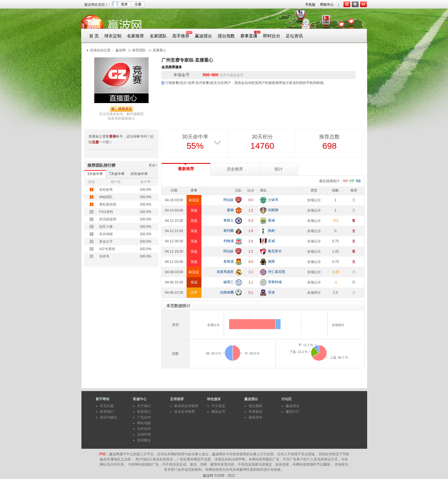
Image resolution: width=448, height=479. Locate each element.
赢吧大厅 (293, 412)
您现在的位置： (102, 50)
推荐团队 (139, 50)
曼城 (271, 220)
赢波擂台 (203, 36)
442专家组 (107, 249)
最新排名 (255, 417)
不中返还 (218, 406)
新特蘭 (229, 231)
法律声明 (144, 434)
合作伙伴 (144, 429)
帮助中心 (327, 5)
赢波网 (121, 50)
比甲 (194, 293)
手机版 (310, 5)
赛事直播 (249, 36)
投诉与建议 (109, 417)
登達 (271, 292)
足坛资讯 (294, 36)
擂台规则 (255, 406)
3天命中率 (95, 174)
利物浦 (229, 241)
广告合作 (144, 417)
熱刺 (271, 231)
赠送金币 (218, 412)
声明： (104, 454)
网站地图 (144, 423)
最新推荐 (186, 169)
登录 (124, 4)
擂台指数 (226, 36)
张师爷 (104, 256)
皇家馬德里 (225, 272)
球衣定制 (113, 36)
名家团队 (158, 36)
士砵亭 (273, 200)
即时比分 (272, 36)
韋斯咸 (229, 261)
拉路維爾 (227, 292)
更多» (153, 165)
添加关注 (125, 109)
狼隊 (271, 261)
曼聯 (230, 210)
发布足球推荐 (185, 412)
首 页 (94, 36)
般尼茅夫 (275, 251)
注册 (138, 4)
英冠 (194, 282)
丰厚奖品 (255, 412)
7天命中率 (117, 174)
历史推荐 (235, 169)
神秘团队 (106, 197)
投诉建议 (144, 440)
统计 (279, 169)
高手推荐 (181, 36)
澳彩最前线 (108, 204)
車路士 (229, 220)
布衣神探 (106, 234)
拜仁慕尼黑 (277, 272)
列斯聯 (273, 210)
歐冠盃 (194, 200)
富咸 (271, 241)
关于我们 (144, 406)
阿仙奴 (229, 200)
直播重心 (159, 50)
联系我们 (107, 412)
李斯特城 (275, 282)
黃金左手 (106, 241)
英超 (194, 210)
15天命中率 (139, 174)
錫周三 (229, 282)
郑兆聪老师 (108, 219)
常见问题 (107, 406)
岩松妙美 (106, 190)
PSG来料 (106, 212)
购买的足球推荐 (186, 406)
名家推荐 (135, 36)
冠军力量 (106, 227)
